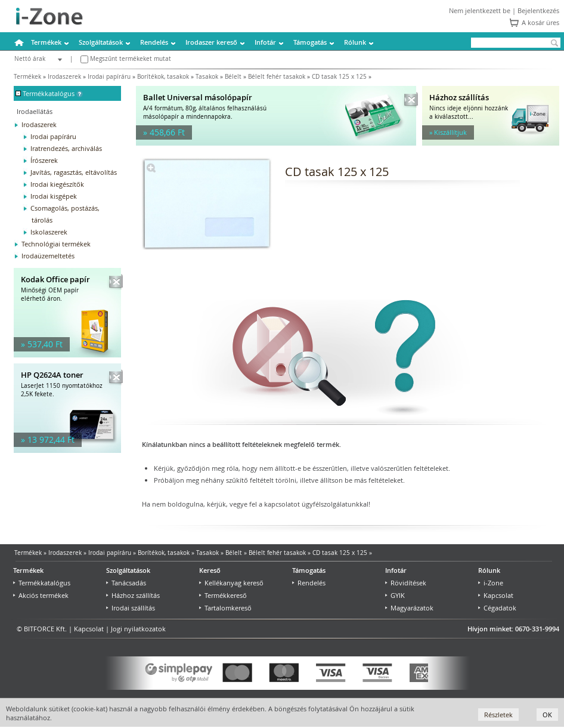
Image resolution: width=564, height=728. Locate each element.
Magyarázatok (409, 608)
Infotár (265, 42)
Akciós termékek (41, 595)
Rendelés (154, 42)
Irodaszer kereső (211, 42)
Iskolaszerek (49, 232)
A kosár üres (540, 22)
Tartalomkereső (225, 608)
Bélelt (233, 77)
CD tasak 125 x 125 (339, 77)
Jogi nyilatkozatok (138, 629)
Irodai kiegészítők (57, 184)
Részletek (498, 715)
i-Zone (491, 583)
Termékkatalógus (42, 583)
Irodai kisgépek (54, 196)
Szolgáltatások (101, 42)
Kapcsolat (496, 595)
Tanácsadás (126, 583)
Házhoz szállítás (133, 595)
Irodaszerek (64, 77)
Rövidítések (406, 583)
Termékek (46, 42)
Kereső (210, 570)
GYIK (395, 595)
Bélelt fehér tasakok (277, 77)
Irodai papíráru (109, 77)
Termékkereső (223, 595)
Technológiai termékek (56, 244)
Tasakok (207, 77)
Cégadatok (497, 608)
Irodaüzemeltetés (48, 256)
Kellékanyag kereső (231, 583)
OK (547, 715)
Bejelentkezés (538, 10)
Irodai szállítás (131, 608)
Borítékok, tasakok (163, 77)
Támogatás (310, 42)
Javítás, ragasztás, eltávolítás (74, 172)
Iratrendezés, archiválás (66, 148)
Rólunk (355, 42)
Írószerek (44, 160)
